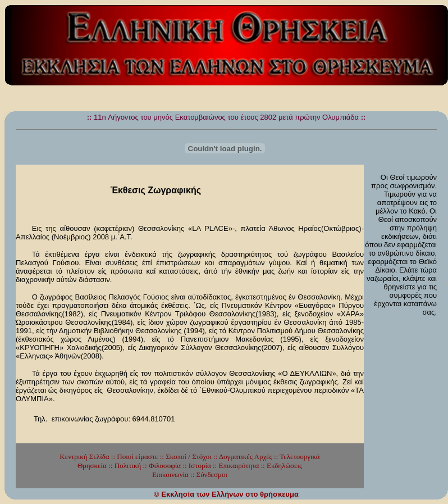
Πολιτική (128, 466)
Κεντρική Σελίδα (84, 457)
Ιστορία (200, 466)
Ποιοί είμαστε (137, 457)
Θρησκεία (92, 466)
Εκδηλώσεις (284, 466)
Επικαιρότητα (239, 466)
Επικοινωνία (170, 475)
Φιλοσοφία (165, 466)
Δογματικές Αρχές (246, 457)
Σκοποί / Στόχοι (189, 457)
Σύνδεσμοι (212, 475)
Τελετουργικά (300, 457)
